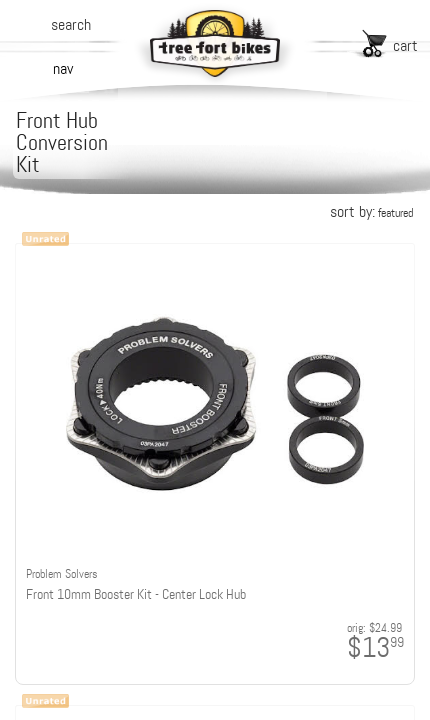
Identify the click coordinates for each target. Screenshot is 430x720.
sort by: (371, 211)
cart (405, 45)
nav (63, 68)
